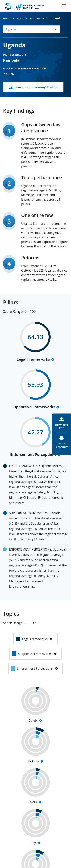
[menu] (64, 6)
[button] (31, 29)
